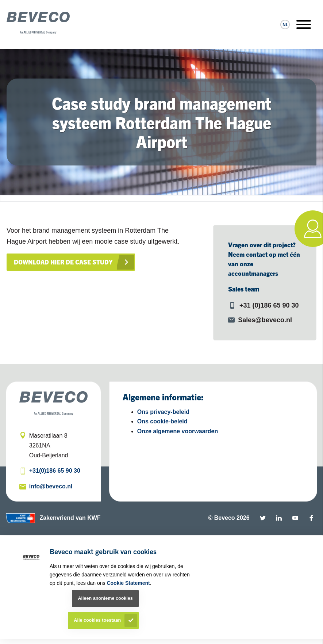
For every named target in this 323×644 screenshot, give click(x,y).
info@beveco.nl (51, 486)
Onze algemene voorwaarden (178, 431)
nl (285, 24)
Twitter (263, 518)
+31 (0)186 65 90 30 (269, 305)
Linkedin (279, 518)
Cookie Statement (128, 583)
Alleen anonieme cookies (105, 598)
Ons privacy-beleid (163, 412)
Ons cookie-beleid (162, 421)
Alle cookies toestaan (97, 620)
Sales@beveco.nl (265, 320)
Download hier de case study (65, 262)
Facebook (311, 518)
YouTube (295, 518)
